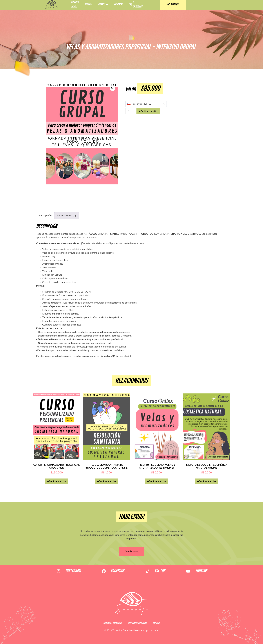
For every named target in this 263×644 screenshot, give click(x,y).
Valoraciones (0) (66, 216)
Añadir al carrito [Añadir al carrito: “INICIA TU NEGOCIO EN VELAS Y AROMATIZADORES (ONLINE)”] (157, 481)
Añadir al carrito (148, 111)
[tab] (45, 216)
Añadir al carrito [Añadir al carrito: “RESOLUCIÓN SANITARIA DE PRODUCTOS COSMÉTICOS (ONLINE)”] (106, 481)
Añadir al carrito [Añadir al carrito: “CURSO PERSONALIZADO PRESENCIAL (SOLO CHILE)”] (57, 481)
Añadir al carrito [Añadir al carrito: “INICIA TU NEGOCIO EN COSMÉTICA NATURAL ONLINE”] (206, 481)
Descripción (45, 216)
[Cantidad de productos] (130, 111)
